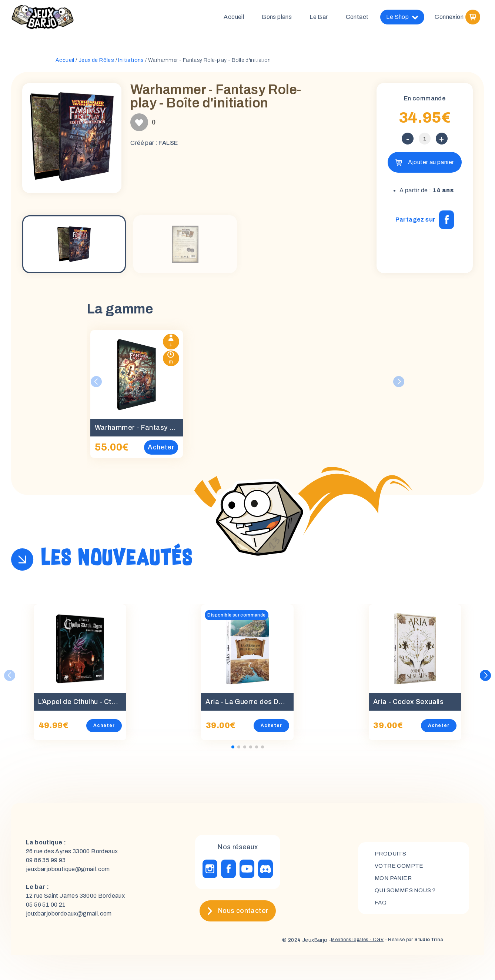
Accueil (234, 18)
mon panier (395, 881)
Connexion (449, 18)
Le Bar (319, 18)
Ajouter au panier (431, 165)
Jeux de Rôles (96, 63)
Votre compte (400, 868)
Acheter (104, 728)
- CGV (367, 943)
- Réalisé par (409, 943)
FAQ (381, 906)
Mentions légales (336, 943)
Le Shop (402, 19)
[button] (486, 678)
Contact (357, 18)
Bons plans (277, 18)
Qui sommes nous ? (407, 893)
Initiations (131, 63)
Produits (391, 856)
